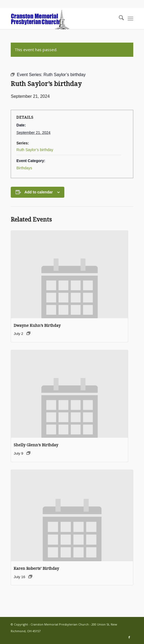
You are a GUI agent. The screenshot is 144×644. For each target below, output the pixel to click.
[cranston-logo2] (60, 18)
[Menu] (130, 18)
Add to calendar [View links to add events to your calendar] (39, 192)
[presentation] (69, 274)
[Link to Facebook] (129, 637)
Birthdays (24, 168)
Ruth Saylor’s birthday (35, 150)
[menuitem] (119, 18)
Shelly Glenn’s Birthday (36, 445)
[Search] (119, 18)
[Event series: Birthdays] (28, 333)
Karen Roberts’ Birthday (36, 568)
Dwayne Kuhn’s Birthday (37, 325)
